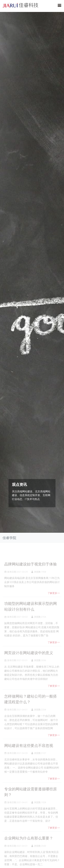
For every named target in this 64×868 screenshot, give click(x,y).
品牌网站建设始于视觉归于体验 (31, 570)
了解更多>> (54, 599)
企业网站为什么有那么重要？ (29, 844)
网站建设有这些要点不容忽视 (29, 752)
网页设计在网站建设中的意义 (29, 659)
